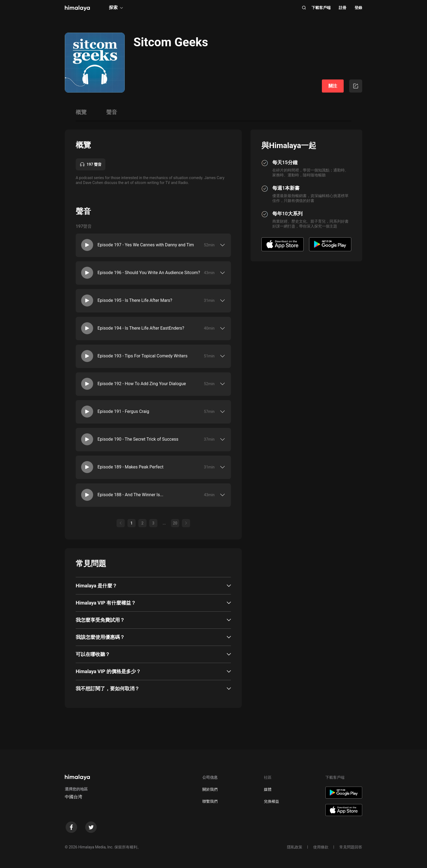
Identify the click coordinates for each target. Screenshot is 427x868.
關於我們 (210, 789)
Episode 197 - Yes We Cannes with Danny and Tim (146, 245)
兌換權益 (272, 801)
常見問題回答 (351, 847)
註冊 (343, 8)
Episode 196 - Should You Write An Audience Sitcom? (149, 273)
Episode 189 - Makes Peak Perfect (130, 467)
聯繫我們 (210, 801)
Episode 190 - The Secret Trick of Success (138, 439)
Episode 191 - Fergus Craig (123, 411)
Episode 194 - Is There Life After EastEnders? (141, 328)
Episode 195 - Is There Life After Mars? (135, 300)
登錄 (358, 8)
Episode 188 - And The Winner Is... (130, 495)
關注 (333, 86)
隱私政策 (295, 847)
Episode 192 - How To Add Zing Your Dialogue (142, 384)
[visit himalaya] (77, 8)
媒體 (268, 789)
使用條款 (321, 847)
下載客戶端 (321, 8)
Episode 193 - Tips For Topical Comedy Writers (142, 356)
